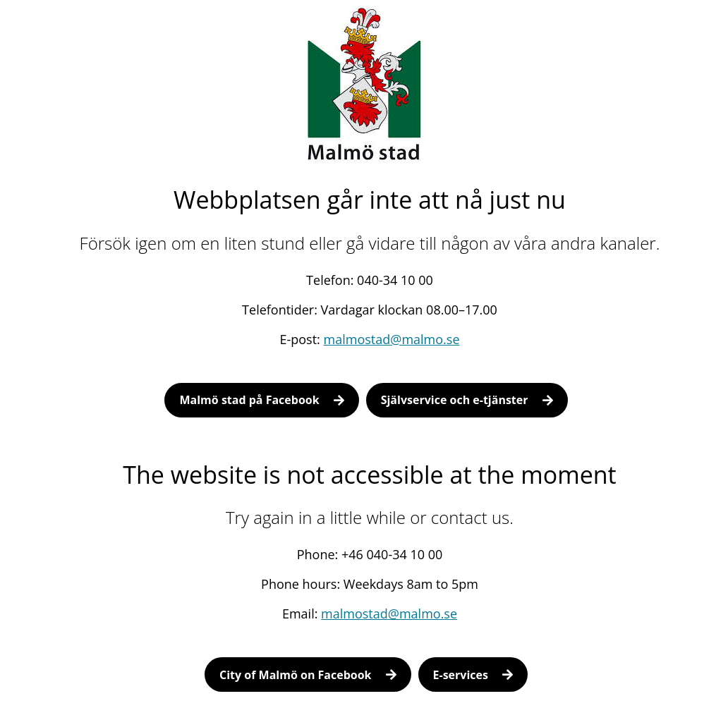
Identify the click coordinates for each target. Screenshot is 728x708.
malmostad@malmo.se (392, 339)
